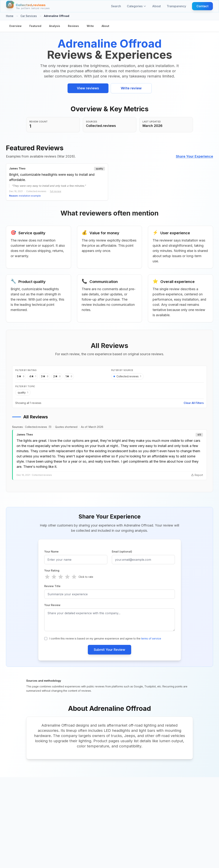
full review (56, 191)
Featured (35, 26)
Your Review (52, 605)
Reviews (73, 26)
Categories (137, 6)
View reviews (88, 88)
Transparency (176, 6)
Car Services (29, 16)
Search (116, 6)
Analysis (55, 26)
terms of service (151, 638)
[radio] (47, 577)
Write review (131, 88)
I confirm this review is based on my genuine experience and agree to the (105, 638)
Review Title (52, 586)
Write (90, 26)
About (156, 6)
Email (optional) (122, 552)
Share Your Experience (194, 156)
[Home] (28, 6)
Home (10, 16)
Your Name (51, 552)
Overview (15, 26)
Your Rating (52, 570)
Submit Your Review (109, 650)
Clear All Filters (194, 403)
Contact (202, 6)
